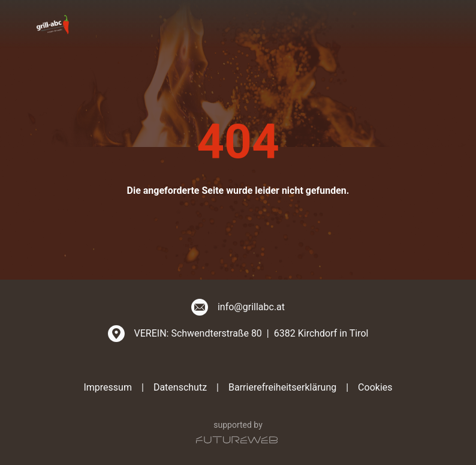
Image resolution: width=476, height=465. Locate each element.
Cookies (375, 387)
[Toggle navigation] (432, 24)
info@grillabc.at (251, 307)
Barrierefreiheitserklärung (282, 387)
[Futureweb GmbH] (237, 440)
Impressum (108, 387)
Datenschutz (180, 387)
